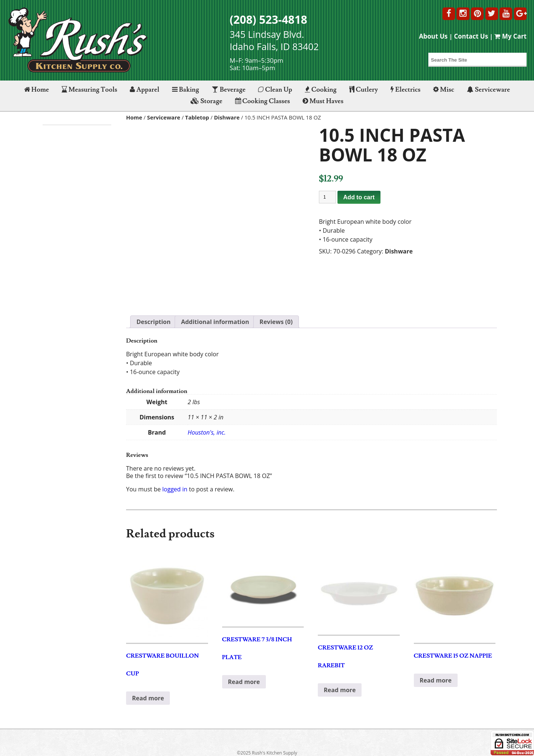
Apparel (144, 90)
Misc (444, 90)
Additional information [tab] (215, 322)
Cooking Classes (263, 101)
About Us (433, 36)
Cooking (321, 90)
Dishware (227, 117)
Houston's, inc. (207, 432)
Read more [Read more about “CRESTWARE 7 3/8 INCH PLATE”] (244, 682)
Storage (207, 101)
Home (37, 90)
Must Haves (323, 101)
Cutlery (364, 90)
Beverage (229, 90)
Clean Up (275, 90)
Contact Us (471, 36)
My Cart (510, 36)
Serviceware (488, 90)
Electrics (406, 90)
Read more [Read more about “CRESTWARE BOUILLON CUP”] (148, 698)
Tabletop (197, 117)
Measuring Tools (89, 90)
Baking (186, 90)
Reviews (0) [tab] (276, 322)
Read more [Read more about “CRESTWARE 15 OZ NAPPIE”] (436, 680)
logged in (175, 489)
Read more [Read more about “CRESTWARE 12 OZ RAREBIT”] (340, 690)
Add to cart (359, 197)
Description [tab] (154, 322)
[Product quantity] (327, 197)
